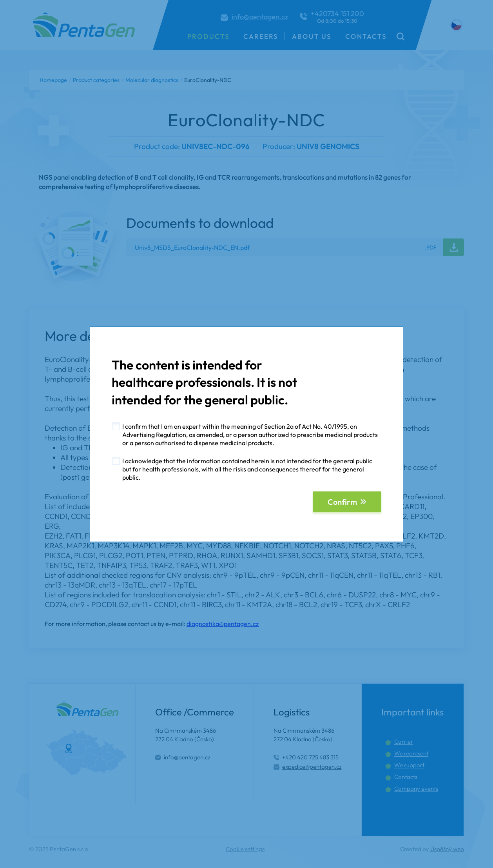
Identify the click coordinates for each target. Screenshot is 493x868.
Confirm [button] (342, 502)
